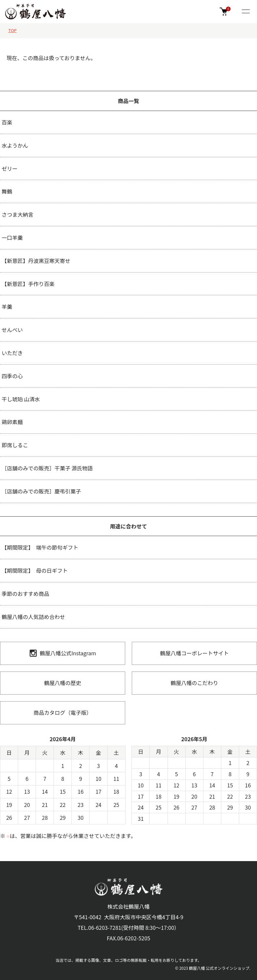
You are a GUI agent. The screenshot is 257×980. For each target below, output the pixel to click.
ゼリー (10, 168)
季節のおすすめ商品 (25, 594)
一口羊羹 (12, 237)
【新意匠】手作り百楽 (28, 284)
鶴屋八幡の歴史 (62, 683)
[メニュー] (245, 12)
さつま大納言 (18, 214)
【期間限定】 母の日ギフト (35, 570)
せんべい (12, 330)
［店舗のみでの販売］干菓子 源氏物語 (47, 468)
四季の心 (12, 376)
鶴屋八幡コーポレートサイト (194, 653)
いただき (12, 353)
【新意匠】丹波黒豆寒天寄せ (36, 261)
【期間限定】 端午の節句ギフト (40, 547)
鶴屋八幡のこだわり (194, 683)
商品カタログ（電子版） (62, 712)
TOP (12, 30)
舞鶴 (7, 191)
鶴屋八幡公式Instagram (63, 653)
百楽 (7, 122)
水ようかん (15, 145)
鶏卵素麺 (12, 422)
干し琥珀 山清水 (21, 399)
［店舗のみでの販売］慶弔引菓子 (41, 491)
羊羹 (7, 307)
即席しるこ (15, 445)
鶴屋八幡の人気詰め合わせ (33, 617)
